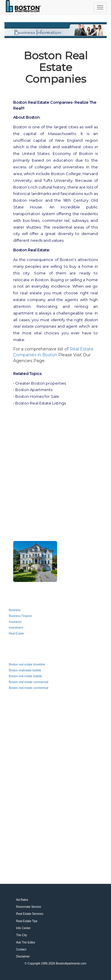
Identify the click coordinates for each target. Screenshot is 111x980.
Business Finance (20, 616)
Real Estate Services (30, 914)
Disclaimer (23, 956)
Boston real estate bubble (25, 676)
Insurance (15, 622)
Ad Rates (22, 900)
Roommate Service (29, 907)
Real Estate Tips (27, 921)
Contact (21, 949)
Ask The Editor (26, 942)
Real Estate (16, 634)
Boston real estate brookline (27, 664)
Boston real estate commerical (29, 688)
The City (22, 935)
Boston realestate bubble (25, 670)
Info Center (23, 928)
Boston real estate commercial (29, 682)
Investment (16, 628)
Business (15, 610)
